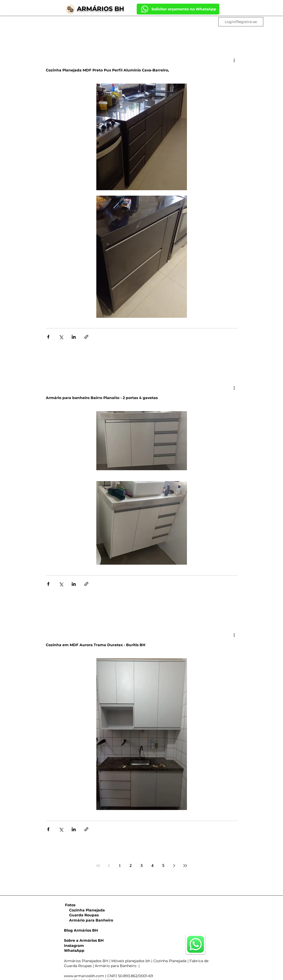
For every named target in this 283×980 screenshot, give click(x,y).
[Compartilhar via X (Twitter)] (61, 337)
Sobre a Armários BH (84, 940)
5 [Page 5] (163, 865)
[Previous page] (109, 866)
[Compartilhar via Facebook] (48, 337)
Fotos (70, 905)
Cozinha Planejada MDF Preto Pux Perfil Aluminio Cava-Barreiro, (107, 70)
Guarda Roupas (81, 915)
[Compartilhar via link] (86, 337)
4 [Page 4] (153, 865)
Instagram (74, 946)
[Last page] (185, 866)
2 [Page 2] (131, 865)
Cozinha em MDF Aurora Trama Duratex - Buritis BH (96, 645)
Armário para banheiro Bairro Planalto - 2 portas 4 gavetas (102, 398)
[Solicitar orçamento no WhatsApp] (178, 9)
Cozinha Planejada (84, 910)
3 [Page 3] (142, 865)
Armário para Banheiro (89, 920)
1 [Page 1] (120, 865)
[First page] (98, 866)
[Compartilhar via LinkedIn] (74, 337)
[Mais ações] (234, 60)
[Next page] (174, 866)
